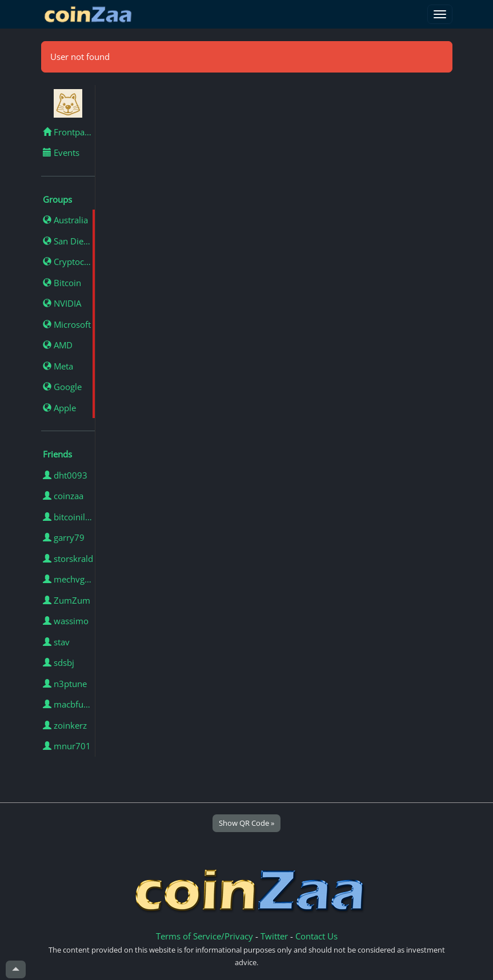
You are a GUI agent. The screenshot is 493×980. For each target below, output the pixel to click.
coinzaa (63, 496)
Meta (58, 366)
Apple (59, 408)
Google (62, 387)
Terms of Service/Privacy (205, 936)
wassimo (66, 621)
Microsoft (67, 324)
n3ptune (65, 684)
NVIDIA (62, 303)
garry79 (64, 537)
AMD (58, 345)
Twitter (274, 936)
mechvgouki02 (69, 579)
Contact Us (316, 936)
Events (61, 152)
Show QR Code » (246, 823)
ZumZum (67, 600)
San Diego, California (69, 241)
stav (56, 642)
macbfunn (68, 704)
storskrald (68, 559)
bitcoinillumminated (69, 517)
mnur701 (67, 746)
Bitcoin (62, 283)
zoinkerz (65, 725)
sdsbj (59, 662)
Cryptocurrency (69, 262)
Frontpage (68, 132)
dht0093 (65, 475)
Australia (65, 220)
